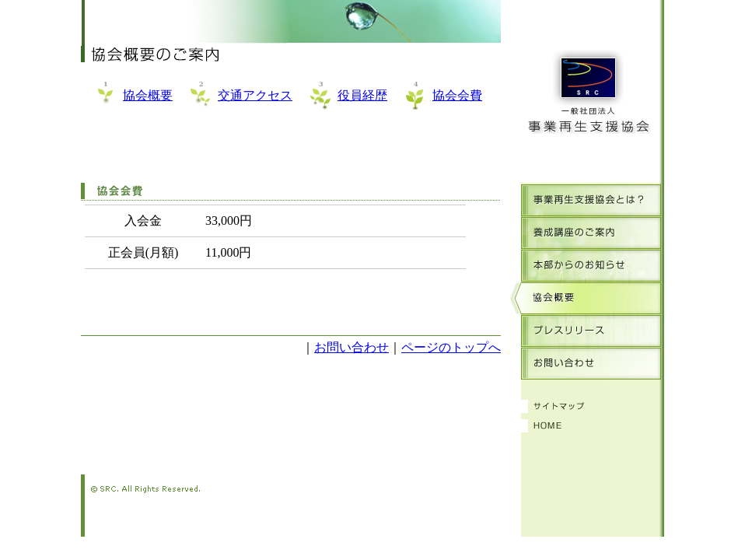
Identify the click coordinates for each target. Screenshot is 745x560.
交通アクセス (255, 95)
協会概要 (148, 95)
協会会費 (457, 95)
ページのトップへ (451, 347)
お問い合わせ (352, 347)
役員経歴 (362, 95)
